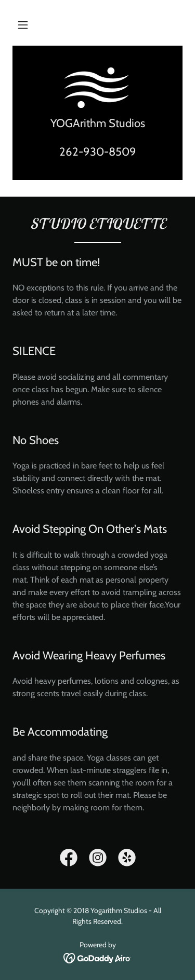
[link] (97, 87)
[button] (23, 25)
